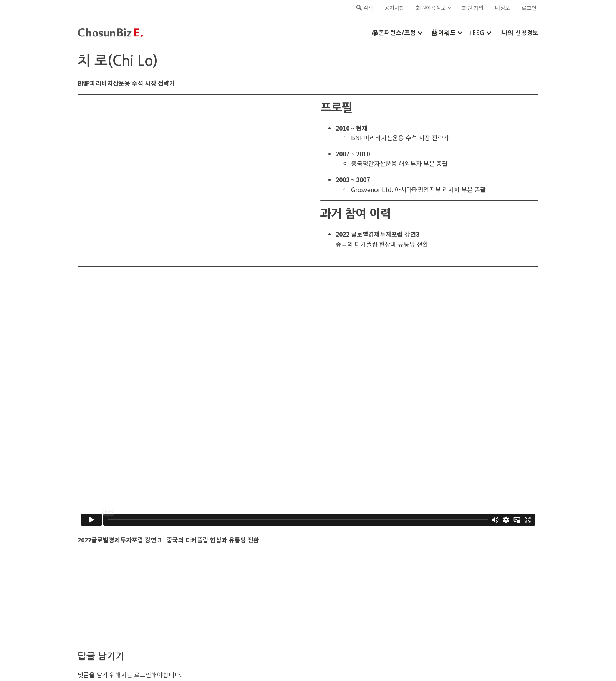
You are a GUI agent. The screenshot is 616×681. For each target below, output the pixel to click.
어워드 (447, 33)
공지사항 (394, 8)
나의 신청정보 (519, 33)
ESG (481, 33)
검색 (364, 8)
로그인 (529, 8)
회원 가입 (473, 8)
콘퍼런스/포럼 (397, 33)
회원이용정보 (431, 8)
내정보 (503, 8)
